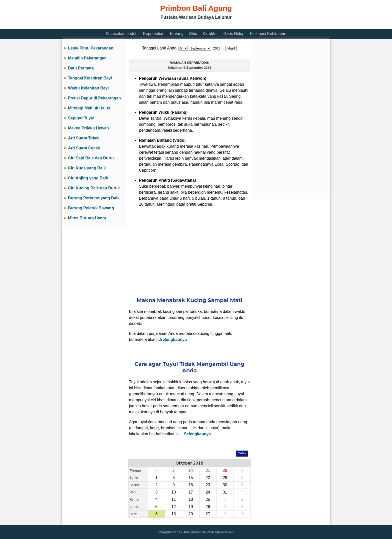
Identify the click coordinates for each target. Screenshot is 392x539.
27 (208, 514)
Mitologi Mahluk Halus (89, 108)
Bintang (177, 34)
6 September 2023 (197, 68)
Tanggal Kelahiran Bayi (90, 78)
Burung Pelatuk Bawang (91, 208)
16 (191, 485)
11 (173, 499)
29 (225, 478)
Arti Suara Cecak (84, 148)
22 (208, 478)
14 (191, 470)
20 (191, 514)
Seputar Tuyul (81, 118)
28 (225, 470)
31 (225, 492)
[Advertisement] (153, 26)
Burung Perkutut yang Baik (94, 198)
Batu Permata (81, 68)
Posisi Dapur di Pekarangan (94, 98)
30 (225, 485)
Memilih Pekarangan (87, 58)
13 (173, 514)
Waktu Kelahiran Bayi (88, 88)
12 (173, 507)
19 (191, 507)
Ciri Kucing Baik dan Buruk (94, 188)
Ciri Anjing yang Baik (88, 178)
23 (208, 485)
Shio (193, 34)
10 (173, 492)
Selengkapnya (173, 339)
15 (191, 478)
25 (208, 499)
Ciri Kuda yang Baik (87, 168)
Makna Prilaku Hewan (88, 128)
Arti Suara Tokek (84, 138)
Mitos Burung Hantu (87, 218)
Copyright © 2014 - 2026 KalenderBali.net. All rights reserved (196, 532)
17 (191, 492)
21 (208, 470)
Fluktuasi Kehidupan (268, 34)
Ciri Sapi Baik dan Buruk (91, 158)
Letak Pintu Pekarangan (91, 48)
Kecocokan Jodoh (122, 34)
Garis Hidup (234, 34)
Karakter (210, 34)
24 (208, 492)
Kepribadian (154, 34)
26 (208, 507)
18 (191, 499)
